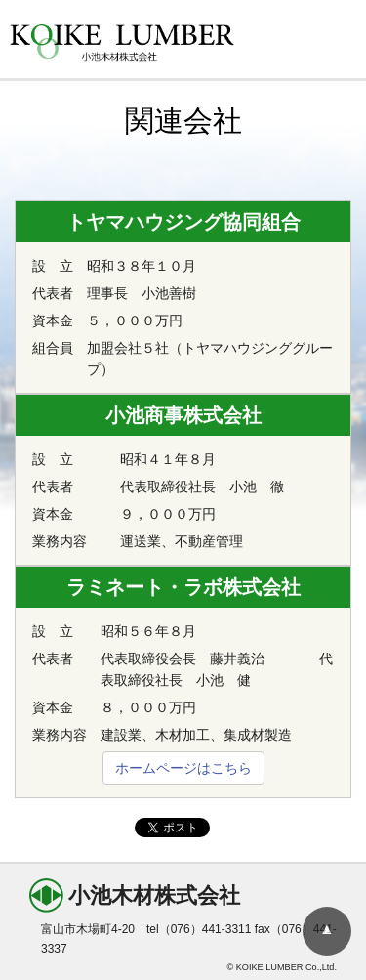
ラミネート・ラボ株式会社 (183, 587)
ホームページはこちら (183, 768)
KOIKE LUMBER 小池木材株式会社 (122, 44)
